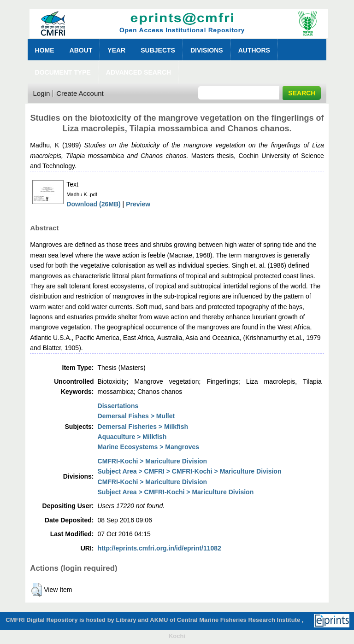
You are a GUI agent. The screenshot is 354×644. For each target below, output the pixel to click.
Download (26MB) (93, 204)
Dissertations (118, 406)
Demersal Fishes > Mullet (136, 416)
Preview (138, 204)
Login (42, 93)
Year (116, 50)
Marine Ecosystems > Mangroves (149, 447)
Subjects (158, 50)
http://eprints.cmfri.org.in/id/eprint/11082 (159, 548)
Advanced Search (139, 72)
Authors (254, 50)
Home (45, 50)
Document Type (63, 72)
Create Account (80, 93)
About (81, 50)
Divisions (207, 50)
